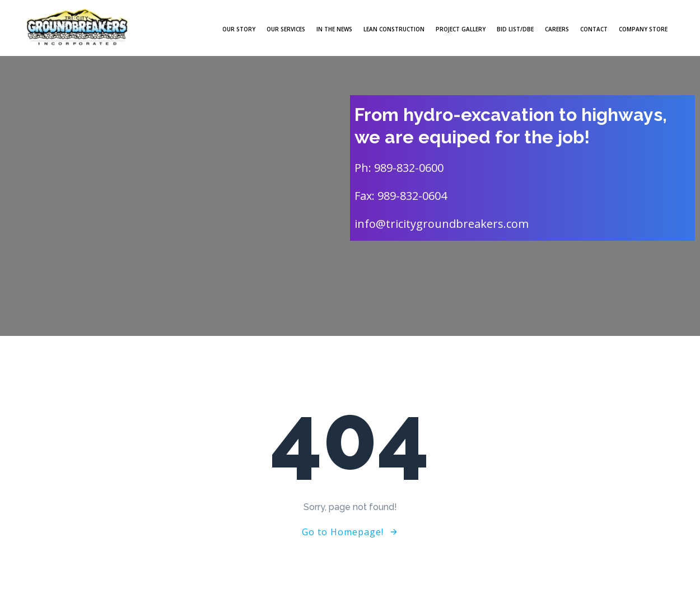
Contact (594, 29)
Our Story (239, 29)
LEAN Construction (394, 29)
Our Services (286, 29)
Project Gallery (461, 29)
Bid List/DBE (515, 29)
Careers (557, 29)
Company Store (643, 29)
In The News (334, 29)
